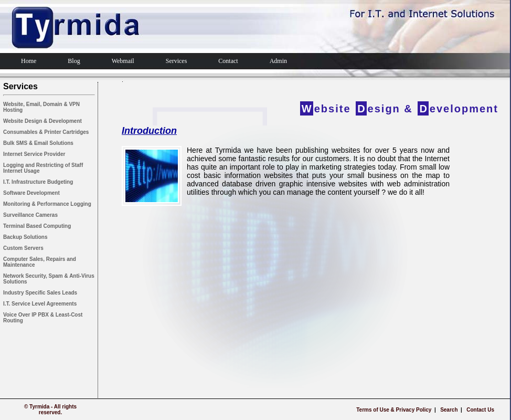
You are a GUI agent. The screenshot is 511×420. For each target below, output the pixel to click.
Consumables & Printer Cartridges (46, 132)
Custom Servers (23, 248)
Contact (228, 61)
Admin (278, 61)
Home (29, 61)
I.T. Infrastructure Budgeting (38, 182)
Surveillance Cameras (30, 215)
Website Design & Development (42, 121)
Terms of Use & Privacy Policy (394, 410)
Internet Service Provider (34, 154)
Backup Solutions (25, 237)
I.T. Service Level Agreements (40, 304)
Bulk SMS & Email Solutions (38, 143)
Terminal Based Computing (37, 226)
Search (449, 410)
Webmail (123, 61)
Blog (74, 61)
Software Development (31, 193)
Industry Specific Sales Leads (40, 293)
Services (177, 61)
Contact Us (480, 410)
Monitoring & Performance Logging (47, 204)
